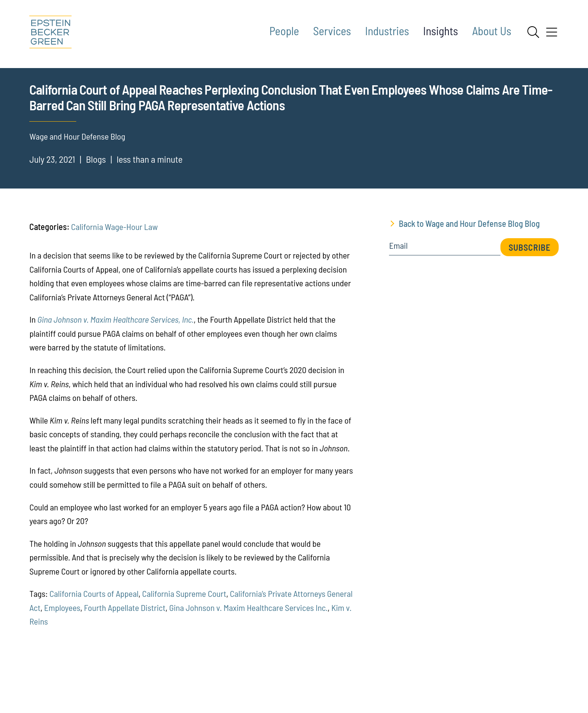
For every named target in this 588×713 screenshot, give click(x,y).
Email (398, 293)
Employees (62, 655)
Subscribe (530, 295)
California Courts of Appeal (94, 641)
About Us (492, 31)
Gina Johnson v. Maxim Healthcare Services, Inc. (116, 367)
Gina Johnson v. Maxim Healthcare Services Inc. (248, 655)
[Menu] (552, 35)
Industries (387, 31)
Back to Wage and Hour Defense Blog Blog (469, 271)
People (284, 31)
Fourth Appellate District (125, 655)
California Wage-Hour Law (115, 274)
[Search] (533, 32)
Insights (440, 31)
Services (332, 31)
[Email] (445, 296)
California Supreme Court (184, 641)
